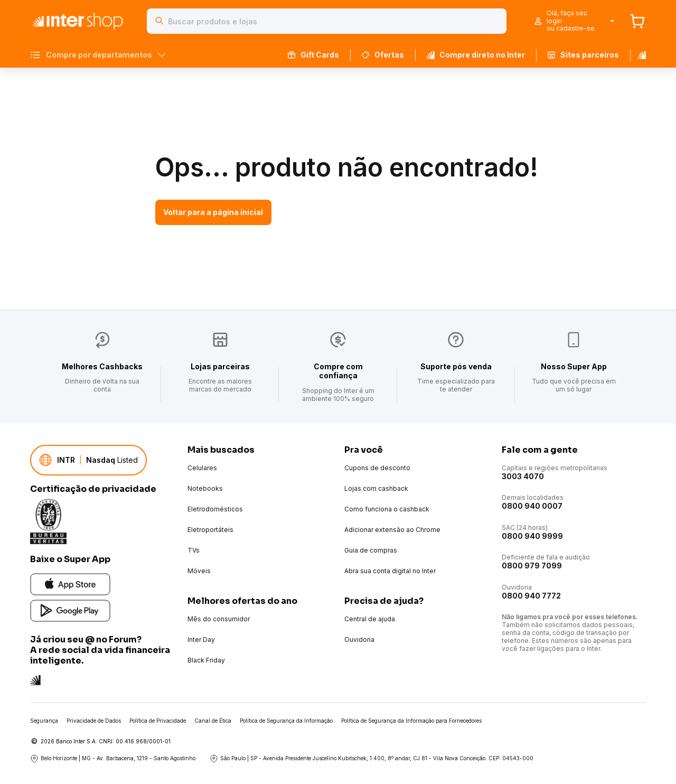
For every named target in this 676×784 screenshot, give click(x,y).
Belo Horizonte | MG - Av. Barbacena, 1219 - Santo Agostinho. (114, 759)
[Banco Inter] (638, 55)
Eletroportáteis (210, 530)
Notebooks (205, 488)
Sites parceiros (583, 55)
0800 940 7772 (531, 596)
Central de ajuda (370, 619)
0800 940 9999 (532, 536)
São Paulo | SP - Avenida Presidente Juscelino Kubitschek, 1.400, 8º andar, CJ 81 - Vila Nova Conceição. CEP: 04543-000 (372, 759)
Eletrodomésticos (215, 509)
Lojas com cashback (376, 488)
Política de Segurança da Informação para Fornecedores (411, 721)
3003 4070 (523, 476)
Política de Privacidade (158, 721)
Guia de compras (371, 550)
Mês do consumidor (219, 619)
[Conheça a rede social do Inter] (35, 679)
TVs (194, 550)
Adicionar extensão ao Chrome (392, 530)
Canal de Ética (213, 721)
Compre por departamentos (98, 55)
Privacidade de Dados (94, 721)
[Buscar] (159, 21)
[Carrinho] (637, 21)
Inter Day (201, 640)
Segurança (44, 721)
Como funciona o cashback (387, 509)
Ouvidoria (359, 640)
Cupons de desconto (377, 468)
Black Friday (206, 660)
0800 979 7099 (532, 566)
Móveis (199, 571)
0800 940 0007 (532, 506)
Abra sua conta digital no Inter (390, 571)
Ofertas (383, 55)
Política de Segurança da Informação (286, 721)
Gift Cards (313, 55)
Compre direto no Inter (476, 55)
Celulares (202, 468)
